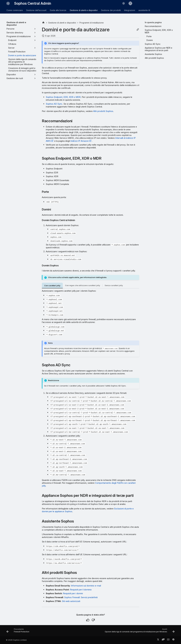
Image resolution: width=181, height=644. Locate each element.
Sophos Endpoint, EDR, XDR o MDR (63, 97)
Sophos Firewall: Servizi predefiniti (81, 597)
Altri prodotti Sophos (103, 111)
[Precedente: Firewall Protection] (19, 631)
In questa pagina (153, 22)
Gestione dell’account (36, 10)
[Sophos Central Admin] (8, 3)
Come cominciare (15, 10)
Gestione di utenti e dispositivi (84, 10)
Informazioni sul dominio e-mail (86, 586)
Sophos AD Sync (54, 104)
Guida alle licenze (58, 10)
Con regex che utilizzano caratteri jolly (83, 285)
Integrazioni (130, 10)
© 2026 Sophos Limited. (16, 640)
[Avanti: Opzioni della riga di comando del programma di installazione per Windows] (139, 631)
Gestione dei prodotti (111, 10)
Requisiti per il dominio (81, 590)
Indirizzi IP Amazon (80, 141)
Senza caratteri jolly (114, 285)
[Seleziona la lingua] (130, 3)
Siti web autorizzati (71, 601)
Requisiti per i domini (73, 593)
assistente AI (144, 10)
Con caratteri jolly (52, 286)
